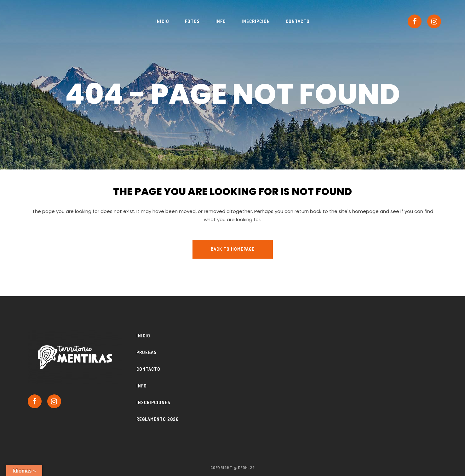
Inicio (143, 336)
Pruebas (146, 352)
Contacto (148, 369)
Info (142, 386)
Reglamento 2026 (158, 419)
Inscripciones (153, 402)
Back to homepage (233, 249)
